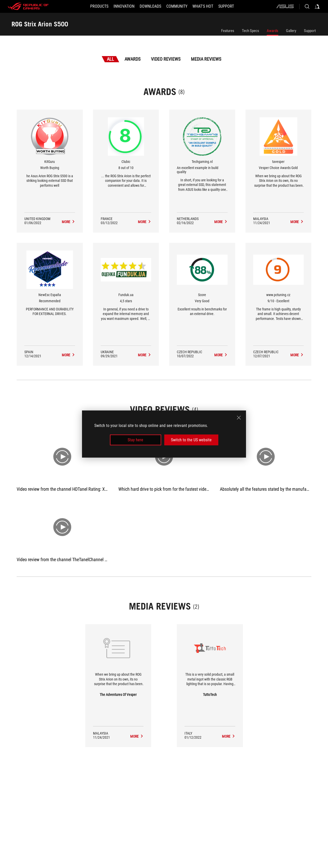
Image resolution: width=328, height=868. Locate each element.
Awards (273, 31)
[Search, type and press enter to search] (307, 6)
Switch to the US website (191, 440)
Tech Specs (250, 31)
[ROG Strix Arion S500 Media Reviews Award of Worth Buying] (68, 222)
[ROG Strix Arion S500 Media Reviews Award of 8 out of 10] (145, 222)
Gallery (291, 31)
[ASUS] (285, 6)
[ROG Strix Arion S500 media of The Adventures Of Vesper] (137, 736)
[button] (99, 6)
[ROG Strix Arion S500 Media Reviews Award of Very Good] (221, 355)
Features (228, 31)
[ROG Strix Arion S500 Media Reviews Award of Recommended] (68, 355)
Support (310, 31)
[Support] (226, 6)
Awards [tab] (132, 59)
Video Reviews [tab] (166, 59)
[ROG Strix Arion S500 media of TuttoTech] (229, 736)
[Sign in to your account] (317, 6)
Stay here (135, 440)
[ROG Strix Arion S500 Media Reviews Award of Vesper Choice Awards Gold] (297, 222)
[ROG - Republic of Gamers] (28, 6)
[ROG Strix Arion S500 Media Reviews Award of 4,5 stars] (145, 355)
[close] (239, 417)
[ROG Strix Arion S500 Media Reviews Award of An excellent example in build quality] (221, 222)
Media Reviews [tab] (206, 59)
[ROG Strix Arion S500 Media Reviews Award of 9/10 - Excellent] (297, 355)
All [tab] (110, 59)
